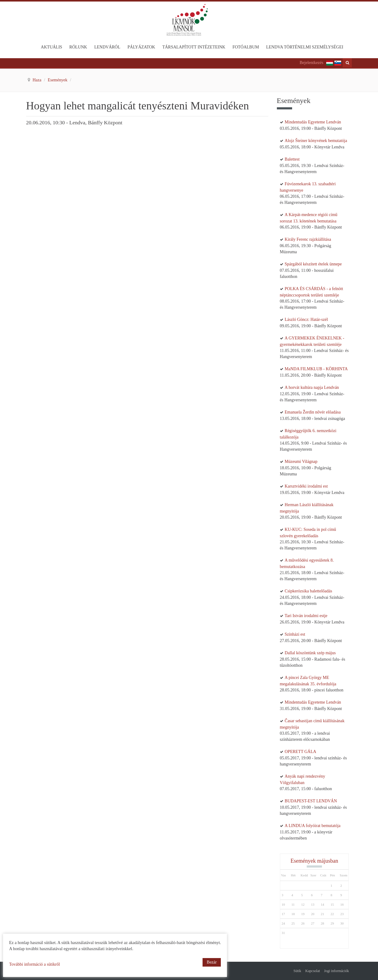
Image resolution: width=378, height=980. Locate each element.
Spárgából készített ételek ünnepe (313, 264)
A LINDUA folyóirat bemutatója (313, 826)
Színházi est (295, 634)
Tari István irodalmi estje (306, 616)
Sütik (297, 971)
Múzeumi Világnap (301, 462)
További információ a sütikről (35, 964)
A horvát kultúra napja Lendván (312, 387)
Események (58, 80)
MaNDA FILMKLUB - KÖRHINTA (316, 369)
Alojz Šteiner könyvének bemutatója (316, 141)
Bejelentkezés (312, 63)
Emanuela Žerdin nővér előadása (313, 412)
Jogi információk (337, 971)
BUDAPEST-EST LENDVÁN (311, 801)
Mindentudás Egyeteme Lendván (313, 122)
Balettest (292, 159)
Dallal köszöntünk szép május (310, 653)
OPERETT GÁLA (301, 752)
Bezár (212, 962)
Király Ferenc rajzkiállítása (308, 239)
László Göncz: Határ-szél (306, 320)
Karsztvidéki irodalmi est (306, 486)
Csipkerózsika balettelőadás (309, 591)
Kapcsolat (313, 971)
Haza (37, 80)
